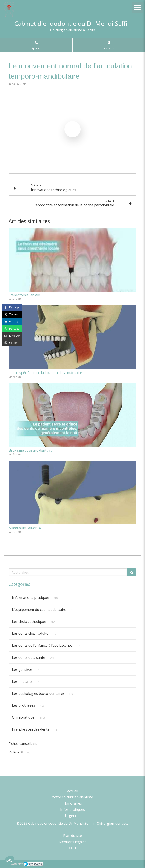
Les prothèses (24, 705)
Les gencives (22, 669)
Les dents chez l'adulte (30, 633)
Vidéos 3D (17, 752)
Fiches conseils (20, 744)
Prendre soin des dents (31, 729)
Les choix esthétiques (29, 622)
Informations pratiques (31, 598)
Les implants (22, 681)
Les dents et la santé (29, 657)
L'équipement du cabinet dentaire (39, 610)
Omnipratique (23, 717)
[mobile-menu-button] (137, 8)
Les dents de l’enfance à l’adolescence (42, 645)
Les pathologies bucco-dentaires (38, 693)
